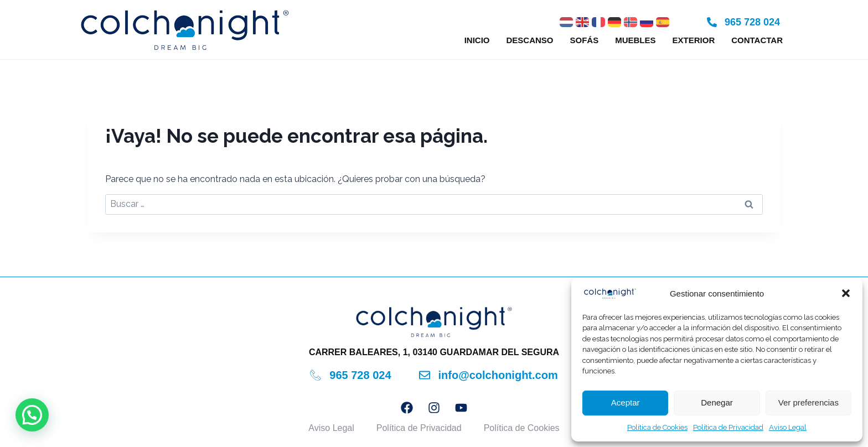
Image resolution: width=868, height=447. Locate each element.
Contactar (757, 40)
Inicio (477, 40)
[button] (846, 293)
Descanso (529, 40)
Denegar (717, 402)
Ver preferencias (808, 402)
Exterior (694, 40)
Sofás (585, 40)
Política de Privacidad (728, 427)
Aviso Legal (788, 427)
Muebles (635, 40)
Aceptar (626, 402)
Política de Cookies (657, 427)
